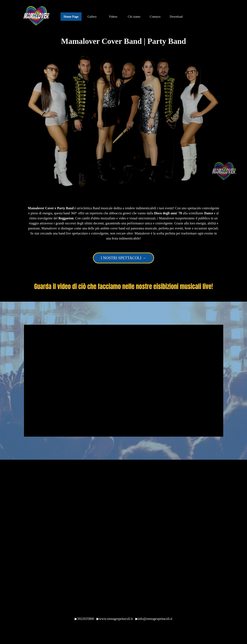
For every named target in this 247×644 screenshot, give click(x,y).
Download (176, 17)
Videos (113, 17)
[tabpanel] (124, 223)
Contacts (155, 17)
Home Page (71, 17)
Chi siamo (134, 17)
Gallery (92, 17)
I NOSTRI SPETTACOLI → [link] (123, 258)
